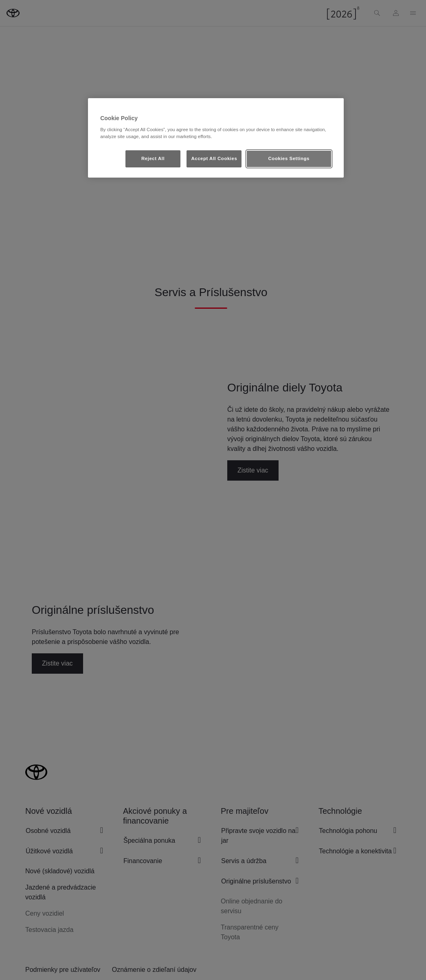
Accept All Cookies (214, 158)
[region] (216, 138)
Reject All (153, 158)
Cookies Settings (289, 158)
